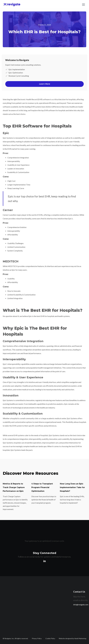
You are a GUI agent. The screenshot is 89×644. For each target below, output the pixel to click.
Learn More (45, 84)
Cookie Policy (50, 638)
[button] (83, 5)
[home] (12, 5)
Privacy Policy (37, 638)
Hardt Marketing (80, 638)
